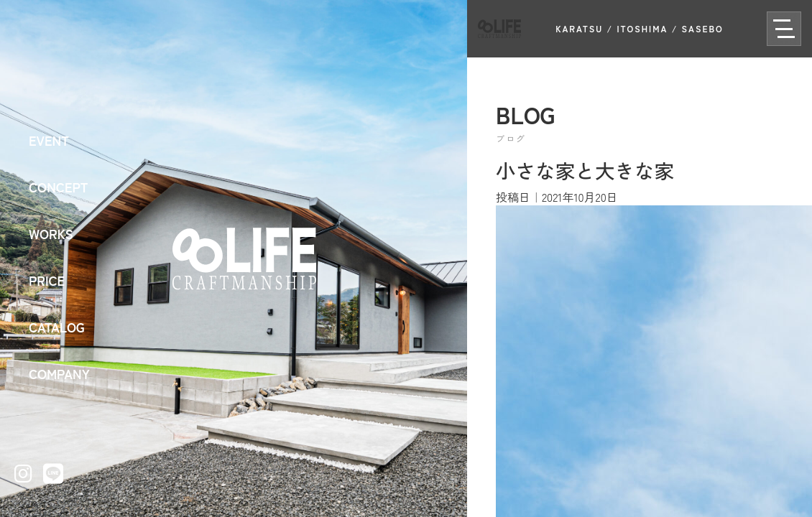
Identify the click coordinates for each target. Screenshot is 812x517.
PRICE (47, 280)
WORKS (51, 233)
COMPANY (59, 373)
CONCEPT (59, 187)
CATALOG (57, 327)
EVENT (49, 140)
